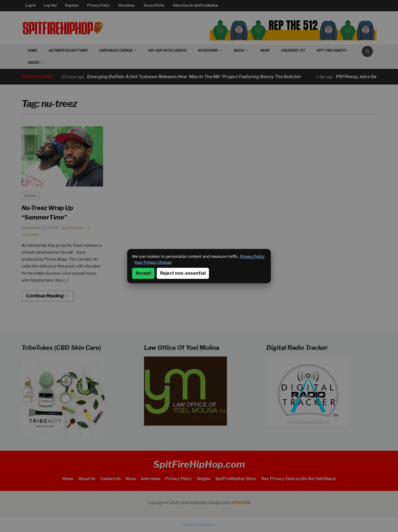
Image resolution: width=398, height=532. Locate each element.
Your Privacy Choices (153, 262)
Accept (143, 273)
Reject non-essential (183, 273)
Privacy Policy (252, 256)
